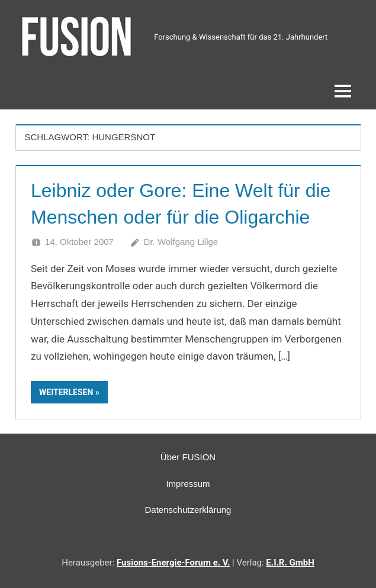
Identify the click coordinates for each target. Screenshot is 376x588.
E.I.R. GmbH (290, 563)
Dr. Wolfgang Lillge (181, 242)
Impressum (188, 484)
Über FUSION (188, 457)
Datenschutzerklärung (188, 510)
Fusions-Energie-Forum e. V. (173, 563)
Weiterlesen (66, 392)
